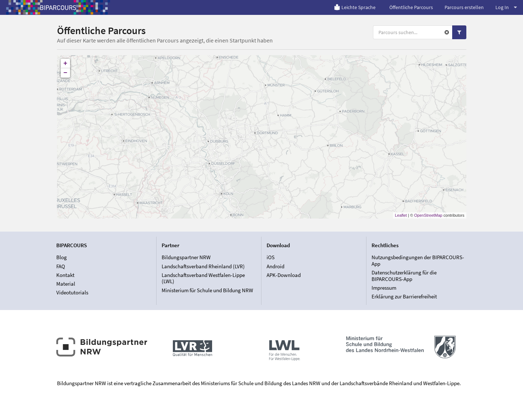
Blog (62, 257)
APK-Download (284, 275)
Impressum (384, 288)
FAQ (61, 266)
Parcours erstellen (464, 7)
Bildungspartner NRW (186, 257)
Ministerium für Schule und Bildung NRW (207, 290)
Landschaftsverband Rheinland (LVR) (203, 266)
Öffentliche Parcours (411, 7)
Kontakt (65, 275)
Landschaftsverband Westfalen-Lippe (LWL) (203, 278)
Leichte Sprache (355, 7)
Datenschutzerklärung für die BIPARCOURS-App (404, 276)
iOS (271, 257)
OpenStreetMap (428, 215)
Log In (506, 7)
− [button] (66, 73)
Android (275, 266)
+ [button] (66, 64)
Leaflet (401, 215)
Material (66, 284)
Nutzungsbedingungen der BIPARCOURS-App (418, 261)
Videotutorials (72, 292)
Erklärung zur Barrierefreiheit (404, 296)
